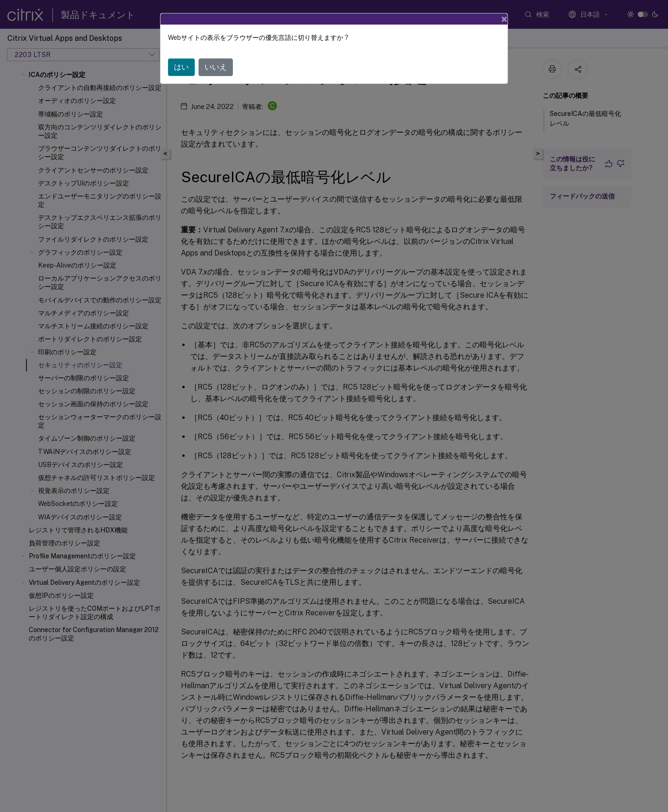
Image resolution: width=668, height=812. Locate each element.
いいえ (216, 67)
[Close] (504, 19)
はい (181, 67)
